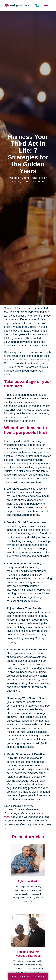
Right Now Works (28, 881)
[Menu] (46, 5)
